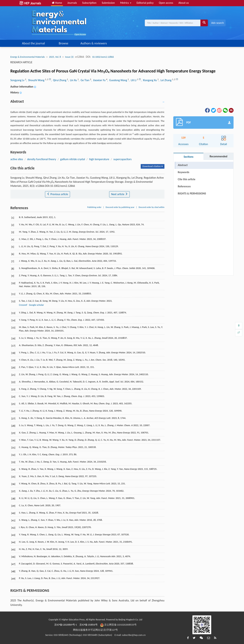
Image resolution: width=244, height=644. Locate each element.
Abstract (183, 165)
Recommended (218, 156)
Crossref (23, 305)
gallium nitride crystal (73, 159)
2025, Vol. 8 (55, 57)
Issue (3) (69, 57)
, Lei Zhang (165, 80)
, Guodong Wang (117, 80)
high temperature (99, 159)
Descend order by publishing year (120, 207)
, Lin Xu (73, 80)
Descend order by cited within (152, 207)
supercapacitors (122, 159)
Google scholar (36, 305)
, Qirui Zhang (59, 80)
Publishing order (94, 207)
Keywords (183, 172)
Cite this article (186, 179)
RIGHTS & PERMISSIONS (192, 193)
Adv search (218, 23)
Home (57, 3)
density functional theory (42, 159)
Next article (119, 194)
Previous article (58, 194)
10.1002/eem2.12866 (103, 57)
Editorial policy (145, 3)
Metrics (126, 3)
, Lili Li (133, 80)
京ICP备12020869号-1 (66, 625)
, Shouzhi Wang (36, 80)
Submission (108, 3)
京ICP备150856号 (89, 625)
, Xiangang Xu (149, 80)
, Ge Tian (84, 80)
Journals (72, 3)
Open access (166, 3)
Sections (188, 157)
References (184, 186)
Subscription (89, 3)
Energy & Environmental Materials (28, 57)
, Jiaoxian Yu (99, 80)
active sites (17, 159)
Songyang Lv (18, 80)
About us (184, 3)
